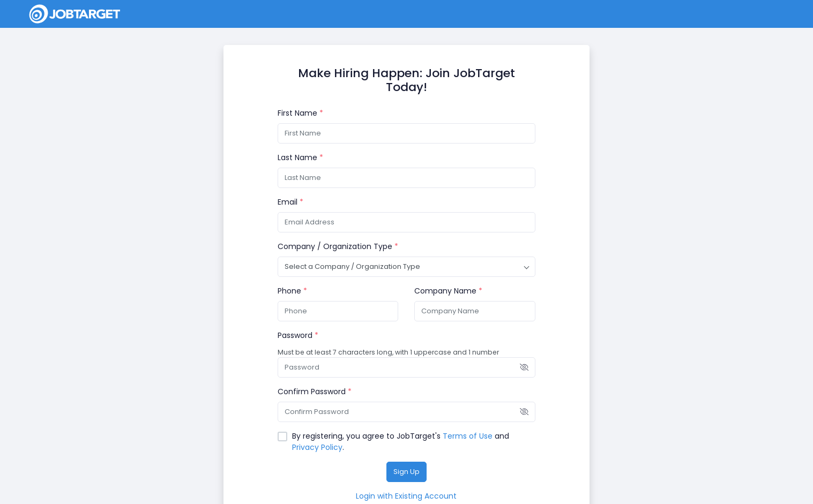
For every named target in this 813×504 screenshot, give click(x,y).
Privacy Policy (317, 447)
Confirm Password (315, 392)
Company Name (448, 291)
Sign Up (406, 472)
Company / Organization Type (338, 246)
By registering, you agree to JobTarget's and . (401, 442)
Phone (292, 291)
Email (290, 202)
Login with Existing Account (406, 496)
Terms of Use (468, 436)
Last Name (300, 157)
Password (298, 335)
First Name (300, 113)
